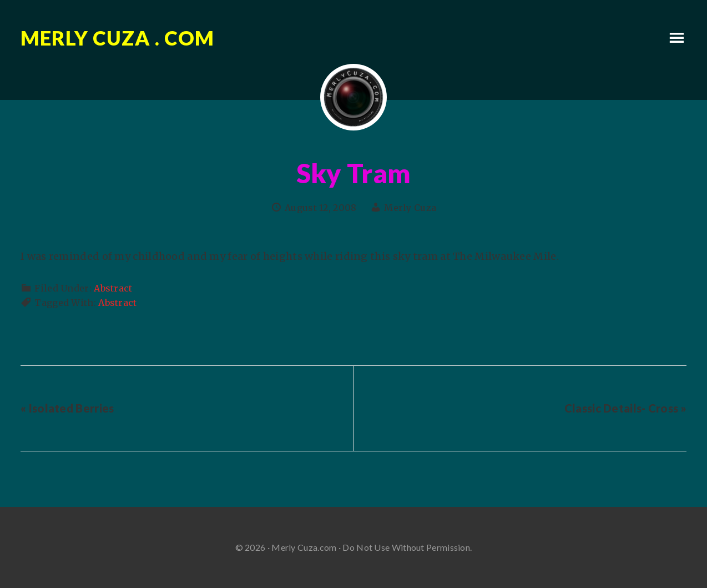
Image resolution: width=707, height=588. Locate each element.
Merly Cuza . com (117, 38)
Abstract (113, 288)
